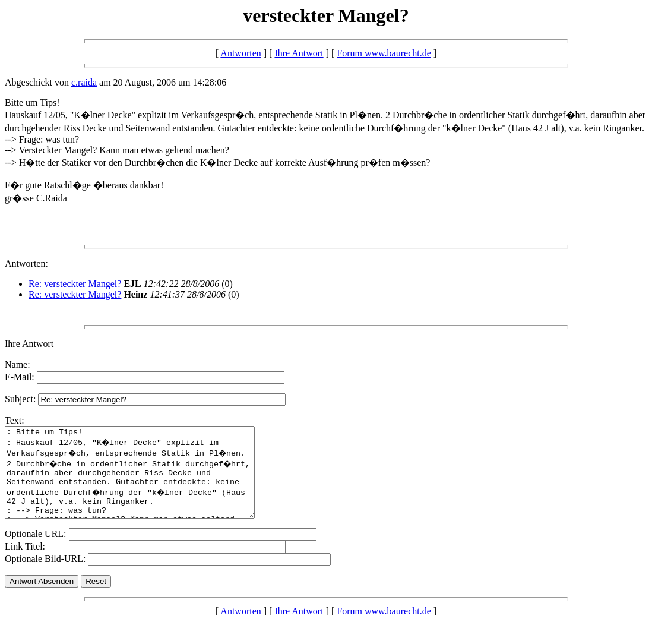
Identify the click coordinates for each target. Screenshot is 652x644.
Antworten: (26, 263)
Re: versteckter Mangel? (75, 284)
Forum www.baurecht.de (384, 53)
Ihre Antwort (299, 53)
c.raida (84, 82)
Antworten (240, 53)
